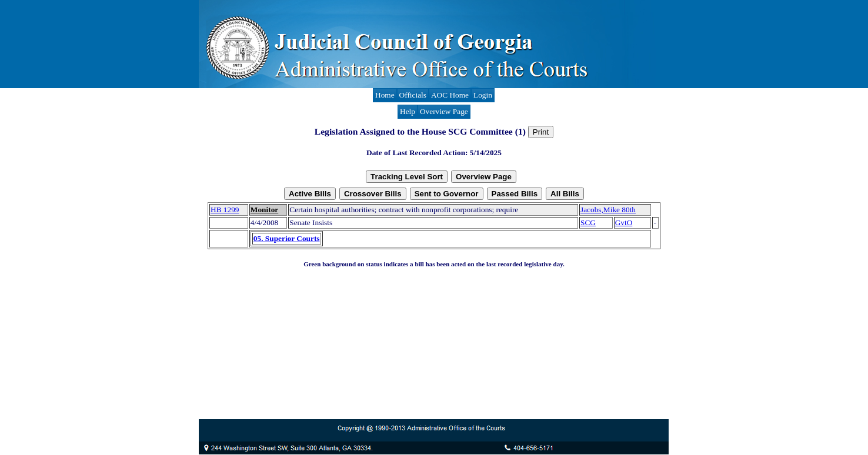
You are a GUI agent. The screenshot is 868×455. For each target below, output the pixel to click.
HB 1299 (225, 210)
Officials (413, 95)
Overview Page (444, 111)
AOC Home (450, 95)
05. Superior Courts (287, 238)
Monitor (264, 210)
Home (385, 95)
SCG (588, 223)
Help (408, 111)
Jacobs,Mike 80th (608, 210)
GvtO (624, 223)
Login (483, 95)
